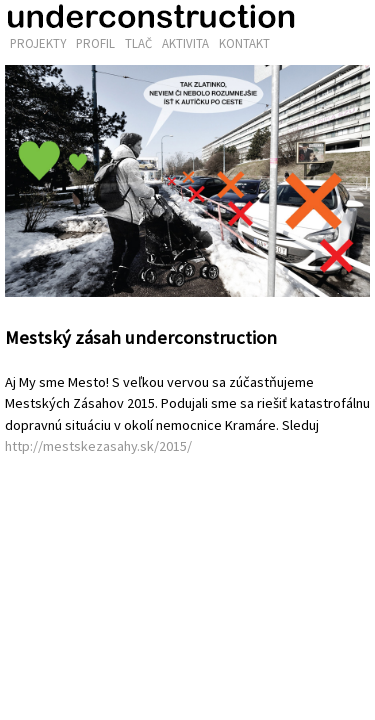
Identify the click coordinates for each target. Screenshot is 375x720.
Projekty (38, 43)
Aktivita (185, 43)
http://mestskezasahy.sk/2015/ (98, 446)
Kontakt (244, 43)
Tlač (138, 43)
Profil (95, 43)
